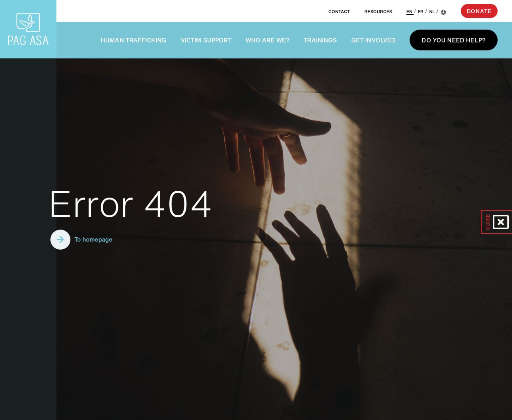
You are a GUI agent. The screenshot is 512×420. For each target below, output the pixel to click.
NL (433, 12)
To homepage (81, 240)
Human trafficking (134, 40)
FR (421, 12)
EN (410, 12)
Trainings (320, 40)
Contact (339, 12)
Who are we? (268, 40)
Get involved (374, 40)
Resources (378, 12)
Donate (479, 11)
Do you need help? (454, 40)
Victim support (206, 40)
